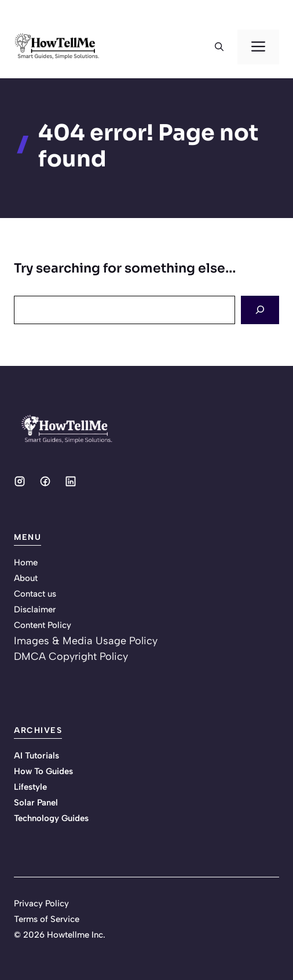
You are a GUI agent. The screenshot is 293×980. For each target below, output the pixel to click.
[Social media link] (20, 481)
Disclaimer (35, 609)
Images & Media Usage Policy (86, 641)
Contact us (35, 594)
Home (26, 562)
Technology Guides (51, 818)
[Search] (260, 310)
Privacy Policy (41, 903)
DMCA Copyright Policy (71, 656)
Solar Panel (36, 803)
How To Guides (43, 771)
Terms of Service (47, 919)
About (26, 578)
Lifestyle (30, 787)
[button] (219, 47)
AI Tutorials (36, 756)
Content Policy (43, 625)
